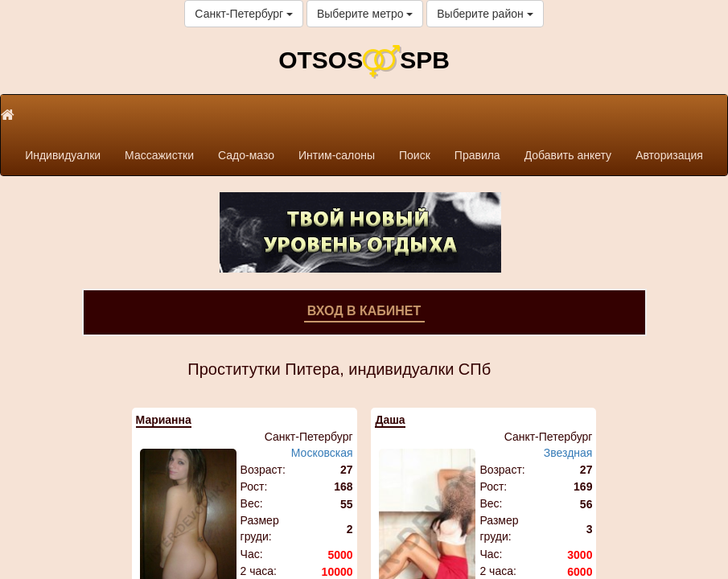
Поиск (415, 155)
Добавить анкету (568, 155)
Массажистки (159, 155)
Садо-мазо (246, 155)
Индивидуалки (63, 155)
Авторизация (669, 155)
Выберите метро (365, 14)
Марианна (164, 420)
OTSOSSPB (364, 60)
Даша (390, 420)
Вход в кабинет (364, 311)
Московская (322, 453)
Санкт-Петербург (244, 14)
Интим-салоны (337, 155)
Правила (477, 155)
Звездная (568, 453)
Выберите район (485, 14)
